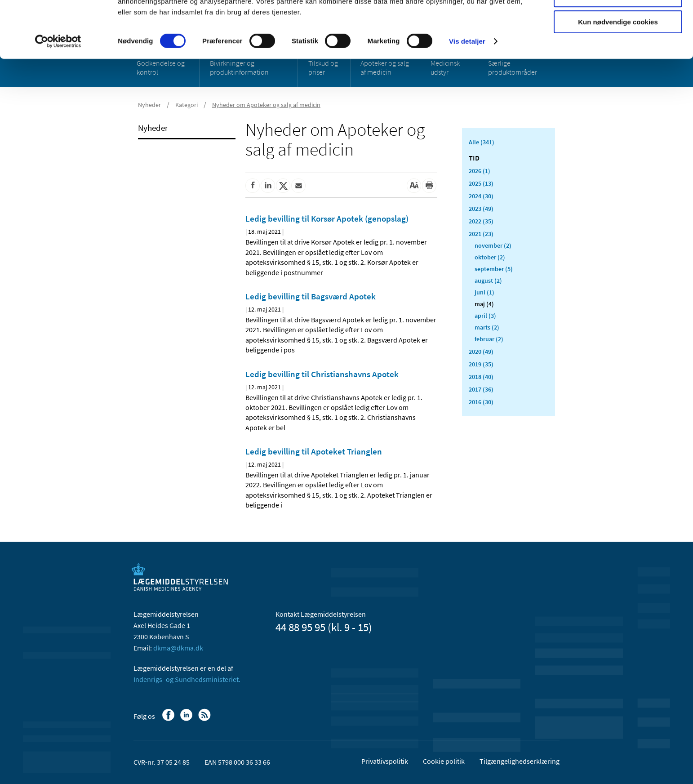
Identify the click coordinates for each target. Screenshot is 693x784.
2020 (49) (481, 352)
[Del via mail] (298, 186)
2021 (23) (481, 234)
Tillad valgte (618, 49)
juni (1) (484, 292)
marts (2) (487, 327)
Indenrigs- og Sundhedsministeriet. (187, 679)
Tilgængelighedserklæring (520, 761)
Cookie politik (444, 761)
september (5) (494, 269)
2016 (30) (481, 402)
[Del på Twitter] (283, 186)
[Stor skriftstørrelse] (414, 186)
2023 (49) (481, 209)
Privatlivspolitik (385, 761)
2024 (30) (481, 196)
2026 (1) (480, 171)
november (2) (493, 245)
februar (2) (489, 339)
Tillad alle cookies (618, 22)
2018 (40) (481, 377)
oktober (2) (490, 257)
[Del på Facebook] (253, 186)
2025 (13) (481, 183)
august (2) (488, 281)
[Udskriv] (429, 186)
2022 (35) (481, 221)
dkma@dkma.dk (178, 648)
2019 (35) (481, 364)
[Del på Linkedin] (268, 186)
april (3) (485, 316)
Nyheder (153, 128)
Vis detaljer (467, 94)
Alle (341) (482, 142)
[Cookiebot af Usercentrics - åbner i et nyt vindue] (58, 94)
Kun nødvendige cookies (618, 75)
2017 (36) (481, 389)
